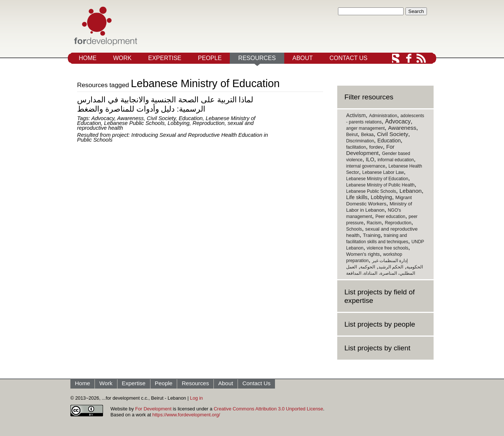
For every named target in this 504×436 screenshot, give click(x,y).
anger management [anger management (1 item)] (365, 128)
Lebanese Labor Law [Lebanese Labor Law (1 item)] (383, 172)
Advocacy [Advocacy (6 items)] (398, 121)
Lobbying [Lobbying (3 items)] (381, 197)
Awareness (130, 118)
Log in (197, 398)
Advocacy (103, 118)
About (303, 58)
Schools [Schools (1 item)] (354, 229)
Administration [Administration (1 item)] (383, 116)
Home (87, 58)
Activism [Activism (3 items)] (356, 115)
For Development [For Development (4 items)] (370, 150)
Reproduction (208, 123)
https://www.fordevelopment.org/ (186, 415)
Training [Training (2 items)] (372, 235)
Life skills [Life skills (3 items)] (357, 197)
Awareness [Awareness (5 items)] (402, 128)
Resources (257, 58)
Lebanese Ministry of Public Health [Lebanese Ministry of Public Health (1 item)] (380, 185)
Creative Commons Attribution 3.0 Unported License (268, 409)
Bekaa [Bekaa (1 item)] (367, 135)
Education (191, 118)
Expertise (165, 58)
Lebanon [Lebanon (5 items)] (411, 191)
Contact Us (349, 58)
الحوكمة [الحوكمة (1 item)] (368, 267)
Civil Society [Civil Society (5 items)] (392, 134)
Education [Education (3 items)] (389, 141)
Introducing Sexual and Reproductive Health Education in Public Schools (173, 137)
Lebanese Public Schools (134, 123)
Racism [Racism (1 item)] (374, 223)
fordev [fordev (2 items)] (376, 147)
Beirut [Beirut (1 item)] (352, 135)
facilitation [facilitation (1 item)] (356, 147)
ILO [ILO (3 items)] (370, 159)
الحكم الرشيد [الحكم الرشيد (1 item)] (391, 267)
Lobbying (178, 123)
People (210, 58)
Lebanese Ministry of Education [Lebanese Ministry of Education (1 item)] (377, 179)
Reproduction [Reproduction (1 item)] (398, 223)
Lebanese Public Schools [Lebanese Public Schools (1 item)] (371, 191)
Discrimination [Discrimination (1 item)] (360, 141)
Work (122, 58)
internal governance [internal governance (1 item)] (366, 166)
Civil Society (161, 118)
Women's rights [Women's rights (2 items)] (363, 254)
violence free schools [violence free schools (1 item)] (388, 248)
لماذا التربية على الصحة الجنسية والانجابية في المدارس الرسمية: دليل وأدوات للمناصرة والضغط (165, 104)
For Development (153, 409)
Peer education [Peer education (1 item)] (390, 217)
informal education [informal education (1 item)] (396, 160)
